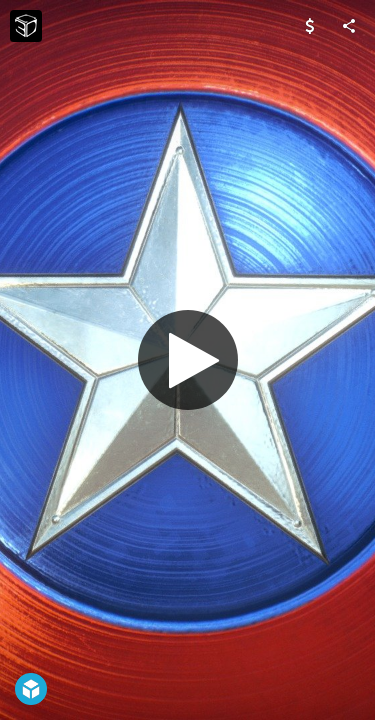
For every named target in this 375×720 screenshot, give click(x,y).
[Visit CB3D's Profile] (26, 26)
